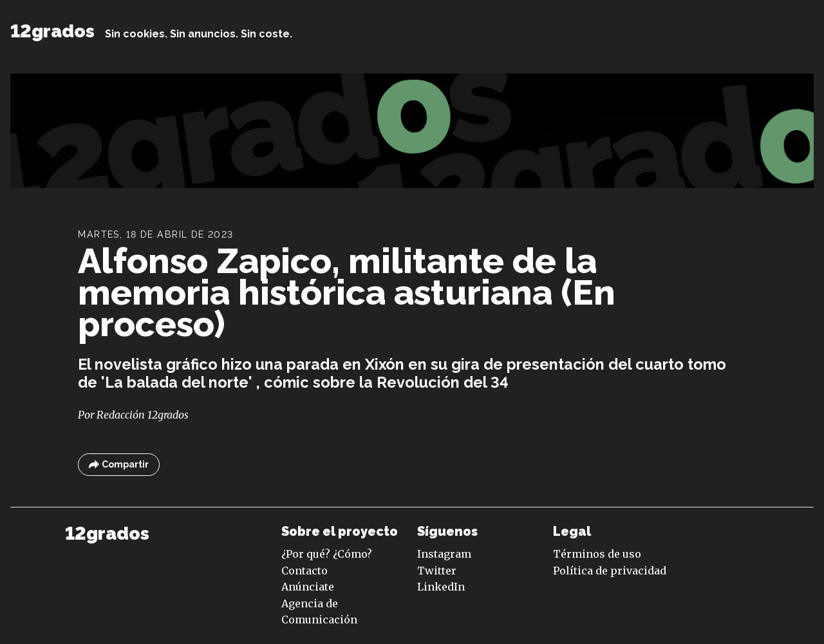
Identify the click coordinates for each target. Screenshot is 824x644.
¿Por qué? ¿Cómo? (327, 554)
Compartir (119, 465)
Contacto (304, 571)
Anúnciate (308, 587)
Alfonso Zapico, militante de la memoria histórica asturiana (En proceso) (347, 292)
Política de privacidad (610, 571)
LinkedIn (441, 587)
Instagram (444, 554)
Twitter (437, 571)
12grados (52, 31)
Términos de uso (597, 554)
